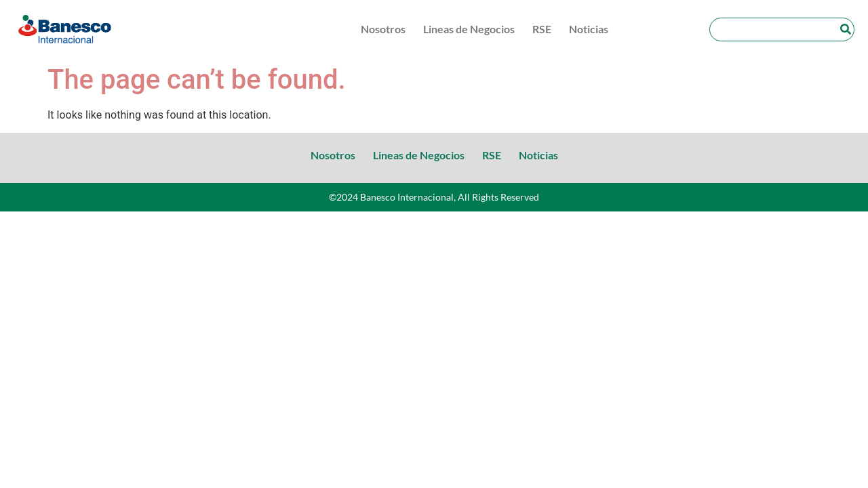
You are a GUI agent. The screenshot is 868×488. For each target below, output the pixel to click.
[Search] (845, 29)
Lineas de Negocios (469, 29)
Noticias (589, 29)
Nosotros (383, 29)
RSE (542, 29)
